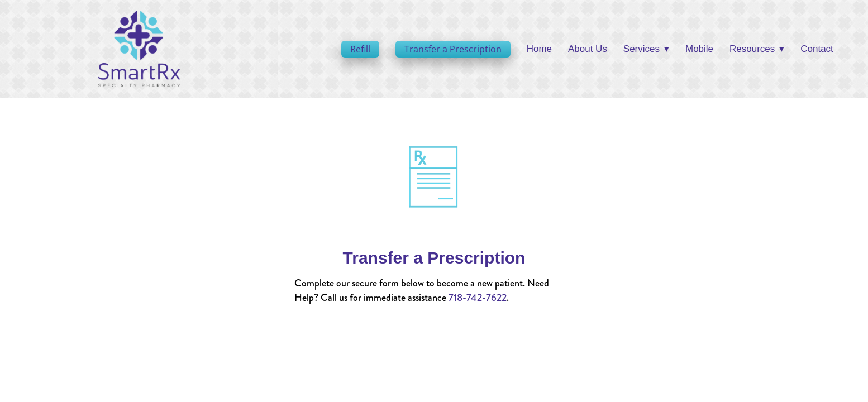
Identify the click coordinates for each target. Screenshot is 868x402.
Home (539, 49)
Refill (360, 49)
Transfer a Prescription (453, 49)
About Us (588, 49)
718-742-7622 (478, 298)
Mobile (699, 49)
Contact (817, 49)
